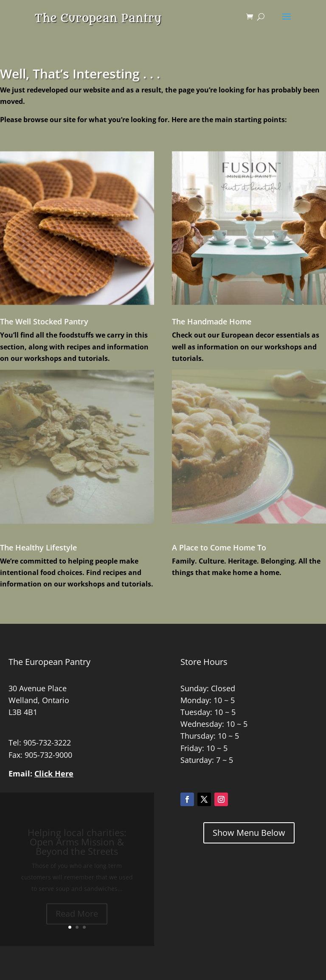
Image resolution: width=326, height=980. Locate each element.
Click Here (54, 773)
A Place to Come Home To (219, 547)
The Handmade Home (212, 321)
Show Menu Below (249, 833)
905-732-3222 (47, 743)
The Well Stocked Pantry (44, 321)
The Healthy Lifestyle (38, 547)
